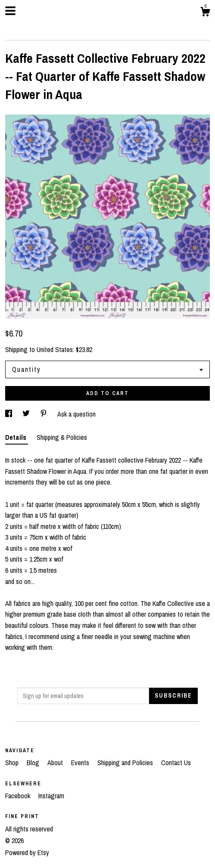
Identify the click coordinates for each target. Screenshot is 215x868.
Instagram (51, 796)
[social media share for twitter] (27, 414)
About (56, 763)
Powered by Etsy (27, 853)
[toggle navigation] (10, 11)
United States (55, 349)
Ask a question (76, 414)
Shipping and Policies (126, 763)
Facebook (19, 796)
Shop (13, 763)
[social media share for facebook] (9, 414)
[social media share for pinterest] (44, 414)
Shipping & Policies (62, 437)
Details (17, 437)
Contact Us (176, 763)
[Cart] (205, 13)
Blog (34, 763)
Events (81, 763)
